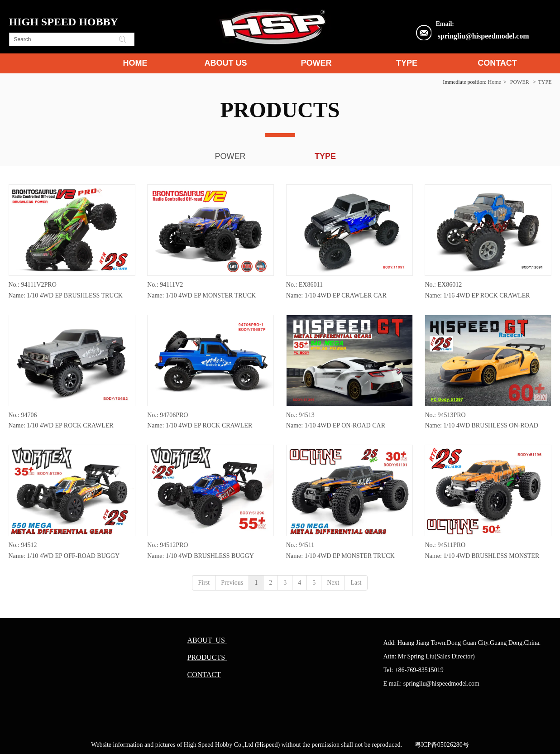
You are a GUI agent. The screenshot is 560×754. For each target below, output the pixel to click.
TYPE (545, 82)
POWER (520, 82)
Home (495, 82)
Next (333, 583)
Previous (232, 583)
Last (356, 583)
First (204, 583)
